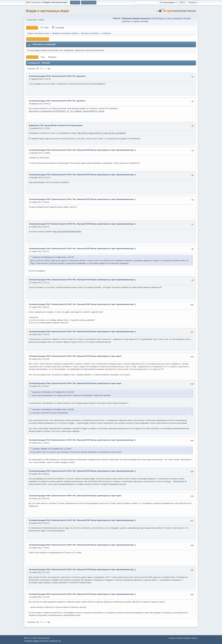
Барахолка (34, 125)
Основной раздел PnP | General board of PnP (50, 76)
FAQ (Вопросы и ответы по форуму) (167, 18)
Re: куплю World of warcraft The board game (62, 125)
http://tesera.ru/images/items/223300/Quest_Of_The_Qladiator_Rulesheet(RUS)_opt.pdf (67, 111)
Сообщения (32, 57)
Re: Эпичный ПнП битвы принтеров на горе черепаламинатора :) (104, 150)
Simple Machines (44, 638)
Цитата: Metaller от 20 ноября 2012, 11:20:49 (52, 449)
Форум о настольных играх (47, 11)
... (45, 68)
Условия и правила (183, 638)
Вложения (52, 57)
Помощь (172, 638)
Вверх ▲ (195, 638)
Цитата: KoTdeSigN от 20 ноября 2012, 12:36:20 (53, 392)
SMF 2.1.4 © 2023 (30, 638)
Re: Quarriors (79, 76)
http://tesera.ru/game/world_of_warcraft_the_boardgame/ (102, 133)
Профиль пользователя (38, 39)
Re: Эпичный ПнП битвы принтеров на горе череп (97, 356)
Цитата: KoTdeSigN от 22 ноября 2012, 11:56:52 (53, 257)
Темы (43, 57)
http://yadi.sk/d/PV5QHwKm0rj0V (67, 232)
